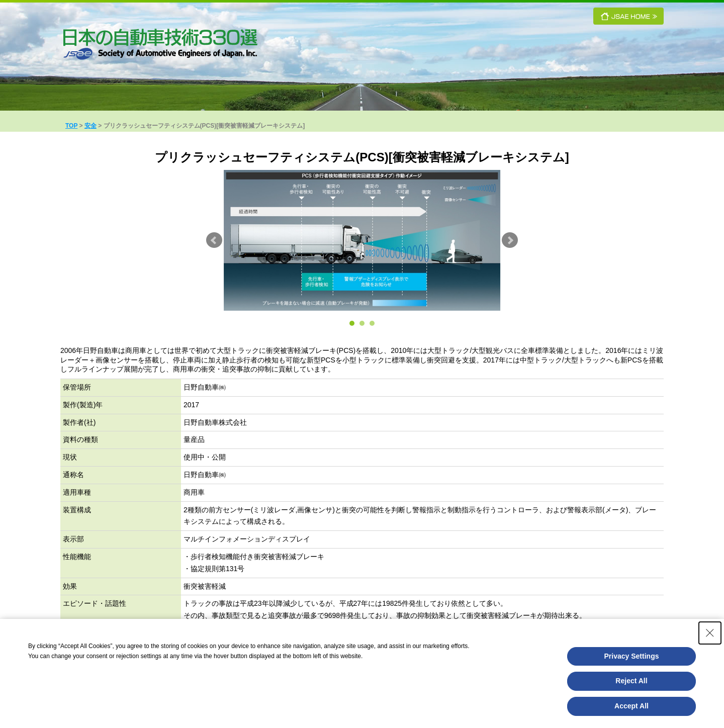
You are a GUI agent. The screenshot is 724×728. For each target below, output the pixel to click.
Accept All (631, 706)
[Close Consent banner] (710, 633)
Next (510, 240)
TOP (71, 126)
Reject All (631, 681)
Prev (214, 240)
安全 (90, 126)
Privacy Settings (632, 656)
